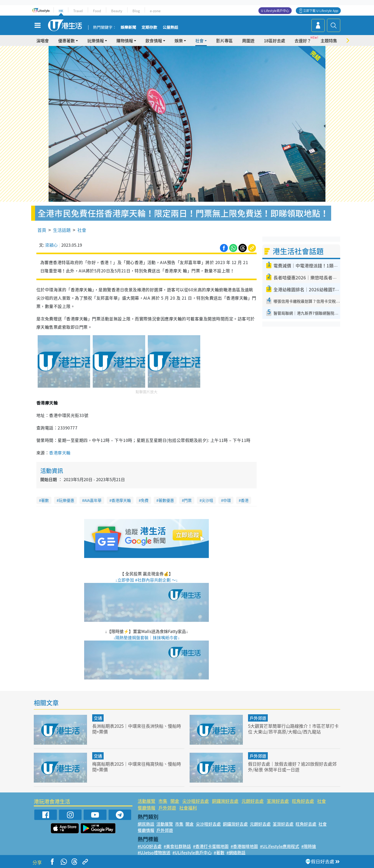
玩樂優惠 (66, 500)
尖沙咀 (207, 500)
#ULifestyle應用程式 (280, 846)
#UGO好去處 (150, 846)
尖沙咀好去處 (196, 801)
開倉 (175, 801)
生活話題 (62, 230)
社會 (199, 41)
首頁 (42, 230)
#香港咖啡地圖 (244, 846)
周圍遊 (248, 41)
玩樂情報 (96, 41)
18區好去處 (275, 41)
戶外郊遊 (258, 718)
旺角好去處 (303, 801)
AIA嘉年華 (93, 500)
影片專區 (224, 41)
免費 (145, 500)
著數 (45, 500)
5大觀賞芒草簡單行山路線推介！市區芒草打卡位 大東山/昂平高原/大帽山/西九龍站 (293, 729)
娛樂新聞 (128, 28)
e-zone (155, 11)
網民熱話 (146, 824)
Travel (78, 11)
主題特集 (329, 41)
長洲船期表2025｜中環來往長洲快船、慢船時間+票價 (137, 729)
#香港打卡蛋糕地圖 (211, 846)
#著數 (219, 852)
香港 (245, 500)
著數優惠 (166, 500)
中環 (227, 500)
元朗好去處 (253, 801)
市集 (163, 801)
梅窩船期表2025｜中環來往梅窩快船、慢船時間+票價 (137, 767)
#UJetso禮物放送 (154, 852)
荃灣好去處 (278, 801)
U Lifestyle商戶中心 (275, 11)
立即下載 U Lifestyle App (321, 11)
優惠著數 (66, 41)
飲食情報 (154, 41)
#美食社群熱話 (177, 846)
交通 (98, 718)
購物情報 (125, 41)
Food (97, 11)
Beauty (117, 11)
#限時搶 (309, 846)
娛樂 (179, 41)
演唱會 (43, 41)
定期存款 (149, 28)
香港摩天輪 (60, 453)
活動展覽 (146, 801)
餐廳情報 (146, 808)
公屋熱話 (170, 28)
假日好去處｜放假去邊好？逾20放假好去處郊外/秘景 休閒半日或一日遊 (292, 767)
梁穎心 (51, 245)
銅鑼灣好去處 (225, 801)
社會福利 (188, 808)
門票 (188, 500)
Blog (136, 11)
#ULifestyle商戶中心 (192, 852)
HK (61, 11)
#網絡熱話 (236, 852)
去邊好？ (303, 41)
